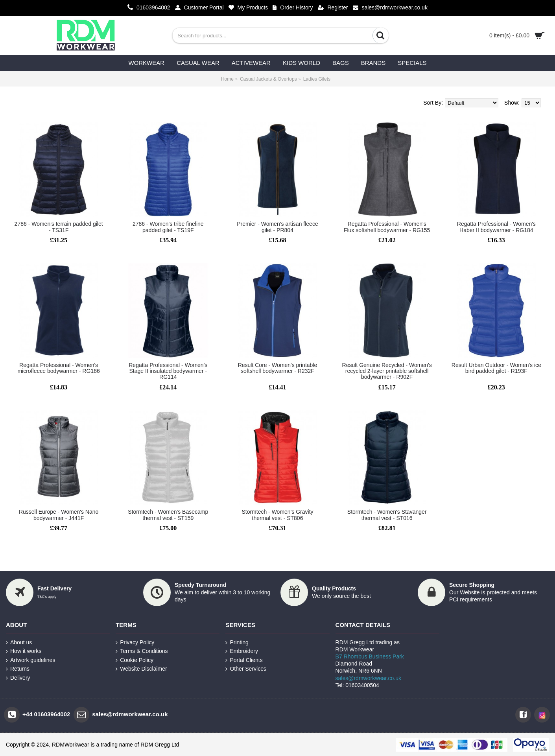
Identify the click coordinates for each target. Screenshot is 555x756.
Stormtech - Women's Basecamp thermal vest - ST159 (168, 515)
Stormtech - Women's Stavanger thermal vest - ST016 (387, 515)
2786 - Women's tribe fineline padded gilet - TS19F (168, 227)
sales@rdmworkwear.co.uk (369, 678)
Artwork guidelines (30, 660)
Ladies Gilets (317, 79)
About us (19, 643)
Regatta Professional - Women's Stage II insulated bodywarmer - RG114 (168, 371)
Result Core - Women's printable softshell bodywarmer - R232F (278, 368)
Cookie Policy (135, 660)
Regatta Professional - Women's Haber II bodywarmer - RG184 (496, 227)
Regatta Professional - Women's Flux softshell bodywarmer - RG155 (387, 227)
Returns (18, 669)
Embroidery (242, 651)
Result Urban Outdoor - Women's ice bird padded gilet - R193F (496, 368)
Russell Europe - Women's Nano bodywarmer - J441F (59, 515)
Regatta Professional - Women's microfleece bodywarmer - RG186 (58, 368)
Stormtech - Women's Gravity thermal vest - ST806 (277, 515)
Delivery (18, 678)
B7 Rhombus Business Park (370, 656)
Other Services (246, 669)
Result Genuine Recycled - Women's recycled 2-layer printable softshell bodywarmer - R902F (387, 371)
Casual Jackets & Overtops (268, 79)
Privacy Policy (135, 643)
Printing (237, 643)
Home (227, 79)
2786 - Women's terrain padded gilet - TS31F (59, 227)
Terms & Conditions (142, 651)
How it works (24, 651)
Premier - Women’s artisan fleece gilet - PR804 (277, 227)
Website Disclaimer (141, 669)
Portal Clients (244, 660)
